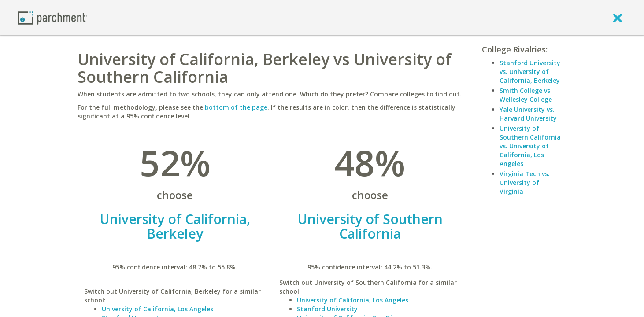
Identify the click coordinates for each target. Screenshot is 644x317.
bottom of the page (236, 107)
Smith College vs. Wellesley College (526, 95)
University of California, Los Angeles (157, 309)
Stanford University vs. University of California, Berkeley (530, 72)
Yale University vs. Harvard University (528, 114)
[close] (618, 18)
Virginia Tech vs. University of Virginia (525, 182)
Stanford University (327, 309)
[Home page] (52, 17)
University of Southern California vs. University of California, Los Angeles (530, 146)
